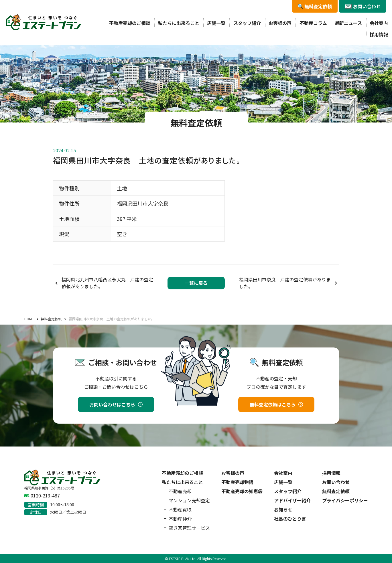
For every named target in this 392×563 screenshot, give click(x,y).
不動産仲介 (180, 519)
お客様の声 (280, 23)
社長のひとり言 (290, 519)
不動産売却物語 (237, 482)
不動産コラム (313, 23)
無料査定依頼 (336, 491)
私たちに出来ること (179, 23)
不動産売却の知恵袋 (242, 491)
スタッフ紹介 (247, 23)
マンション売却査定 (189, 500)
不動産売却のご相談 (130, 23)
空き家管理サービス (189, 528)
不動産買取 (180, 509)
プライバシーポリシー (345, 500)
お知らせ (283, 509)
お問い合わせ (336, 482)
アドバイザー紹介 (292, 500)
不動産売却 (180, 491)
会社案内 (379, 23)
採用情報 (379, 34)
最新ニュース (348, 23)
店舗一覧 (216, 23)
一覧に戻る (196, 283)
